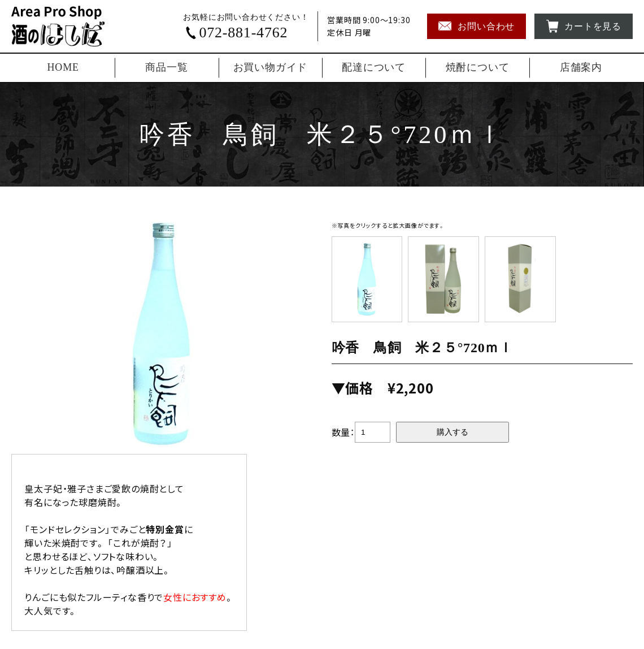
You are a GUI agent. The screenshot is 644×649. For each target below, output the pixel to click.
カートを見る (584, 26)
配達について (374, 67)
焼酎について (478, 67)
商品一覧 (166, 67)
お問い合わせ (477, 26)
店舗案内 (581, 67)
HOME (63, 67)
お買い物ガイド (271, 67)
